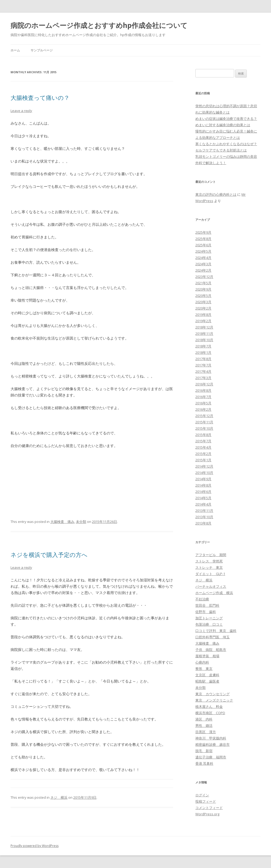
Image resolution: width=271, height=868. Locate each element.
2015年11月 (204, 422)
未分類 (81, 522)
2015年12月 (204, 416)
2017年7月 (203, 365)
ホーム (15, 50)
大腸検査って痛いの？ (40, 97)
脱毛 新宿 (204, 751)
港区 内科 (204, 719)
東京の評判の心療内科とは (216, 194)
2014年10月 (204, 473)
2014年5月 (203, 498)
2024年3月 (203, 264)
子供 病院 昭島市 (211, 650)
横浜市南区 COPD (210, 713)
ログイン (202, 795)
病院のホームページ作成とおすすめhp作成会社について (99, 25)
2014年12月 (204, 466)
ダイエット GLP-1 (210, 574)
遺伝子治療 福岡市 (211, 757)
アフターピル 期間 (211, 555)
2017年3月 (203, 378)
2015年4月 (203, 447)
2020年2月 (203, 308)
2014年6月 (203, 492)
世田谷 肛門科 (207, 605)
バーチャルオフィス (211, 586)
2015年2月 (203, 454)
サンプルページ (42, 50)
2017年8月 (203, 359)
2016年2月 (203, 409)
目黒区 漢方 (206, 732)
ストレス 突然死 (209, 561)
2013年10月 (204, 517)
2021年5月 (203, 283)
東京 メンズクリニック (214, 700)
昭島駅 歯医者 (207, 681)
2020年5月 (203, 296)
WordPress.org (207, 814)
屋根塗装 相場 (207, 656)
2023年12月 (204, 277)
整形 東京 (204, 669)
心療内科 (202, 662)
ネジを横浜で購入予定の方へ (49, 555)
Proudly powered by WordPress (35, 846)
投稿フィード (206, 801)
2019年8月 (203, 315)
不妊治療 (202, 599)
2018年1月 (203, 352)
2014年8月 (203, 485)
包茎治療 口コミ (209, 624)
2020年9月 (203, 289)
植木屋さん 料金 (209, 707)
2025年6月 (203, 245)
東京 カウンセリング (212, 694)
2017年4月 (203, 371)
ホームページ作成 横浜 (214, 593)
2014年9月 (203, 479)
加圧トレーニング (209, 618)
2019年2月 (203, 321)
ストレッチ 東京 (209, 567)
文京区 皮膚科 (207, 675)
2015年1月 (203, 460)
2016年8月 (203, 390)
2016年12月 (204, 384)
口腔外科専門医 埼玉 (212, 637)
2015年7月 (203, 441)
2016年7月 (203, 397)
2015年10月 (204, 428)
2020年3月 (203, 302)
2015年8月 (203, 435)
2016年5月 (203, 403)
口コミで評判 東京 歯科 (216, 631)
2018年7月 (203, 346)
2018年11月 (204, 334)
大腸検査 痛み (62, 522)
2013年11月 (204, 511)
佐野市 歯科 (206, 612)
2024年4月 (203, 258)
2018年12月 (204, 327)
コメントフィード (209, 808)
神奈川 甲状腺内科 (211, 738)
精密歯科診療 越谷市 (212, 744)
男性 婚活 (204, 725)
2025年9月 (203, 232)
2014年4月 (203, 504)
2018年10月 (204, 340)
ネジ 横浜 (59, 797)
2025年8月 (203, 239)
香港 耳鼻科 (204, 763)
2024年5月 (203, 251)
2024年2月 (203, 270)
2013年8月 (203, 523)
